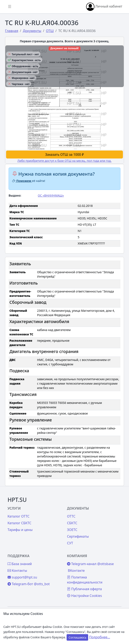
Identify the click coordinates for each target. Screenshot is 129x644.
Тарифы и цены (20, 530)
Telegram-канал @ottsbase (90, 564)
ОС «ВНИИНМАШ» (51, 195)
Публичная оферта (84, 589)
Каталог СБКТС (19, 523)
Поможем (22, 181)
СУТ (70, 543)
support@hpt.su (22, 577)
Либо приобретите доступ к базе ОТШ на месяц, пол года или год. (64, 161)
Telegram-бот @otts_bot (29, 584)
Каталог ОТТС (19, 516)
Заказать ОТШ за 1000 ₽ (64, 155)
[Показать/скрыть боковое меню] (10, 7)
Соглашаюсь (77, 637)
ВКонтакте (76, 571)
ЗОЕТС (72, 530)
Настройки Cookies (84, 596)
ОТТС (71, 516)
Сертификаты (78, 536)
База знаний (20, 564)
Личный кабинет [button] (104, 7)
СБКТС (72, 523)
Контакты (17, 571)
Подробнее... (100, 637)
